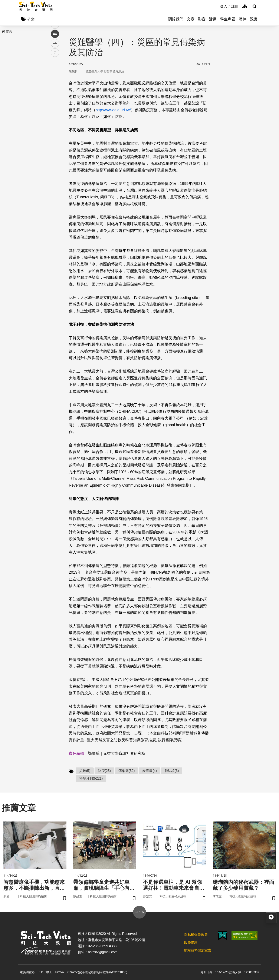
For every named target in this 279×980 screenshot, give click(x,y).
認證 (254, 19)
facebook (55, 81)
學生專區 (228, 19)
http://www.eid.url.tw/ (113, 110)
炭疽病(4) (150, 771)
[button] (255, 6)
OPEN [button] (139, 912)
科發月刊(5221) (91, 778)
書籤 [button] (55, 128)
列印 (55, 119)
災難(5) (85, 771)
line (54, 100)
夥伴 (243, 19)
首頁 (7, 31)
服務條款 (191, 942)
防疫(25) (104, 771)
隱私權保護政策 (196, 935)
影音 (202, 19)
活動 (213, 19)
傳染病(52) (127, 771)
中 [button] (55, 109)
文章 (191, 19)
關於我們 (176, 19)
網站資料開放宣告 (198, 950)
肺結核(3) (172, 771)
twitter (55, 91)
